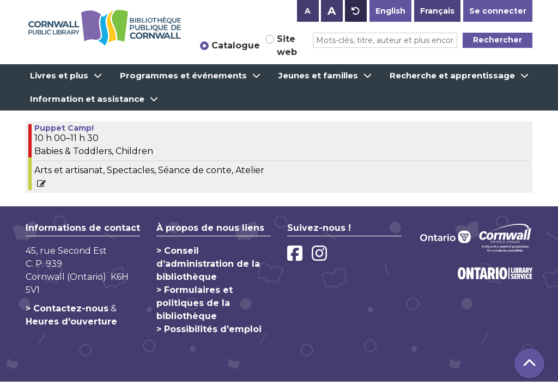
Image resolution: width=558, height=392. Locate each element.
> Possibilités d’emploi (209, 329)
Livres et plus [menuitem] (59, 75)
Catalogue (236, 45)
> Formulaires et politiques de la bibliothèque (195, 303)
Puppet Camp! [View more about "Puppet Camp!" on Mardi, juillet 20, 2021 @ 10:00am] (64, 128)
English (390, 11)
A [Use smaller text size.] (308, 11)
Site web (287, 45)
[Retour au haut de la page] (529, 363)
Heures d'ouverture (71, 321)
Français (437, 11)
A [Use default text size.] (356, 11)
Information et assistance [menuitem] (87, 99)
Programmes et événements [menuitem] (183, 75)
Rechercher (498, 40)
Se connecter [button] (498, 11)
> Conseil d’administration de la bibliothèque (208, 264)
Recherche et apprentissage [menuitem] (452, 75)
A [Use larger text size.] (332, 11)
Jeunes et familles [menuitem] (318, 75)
